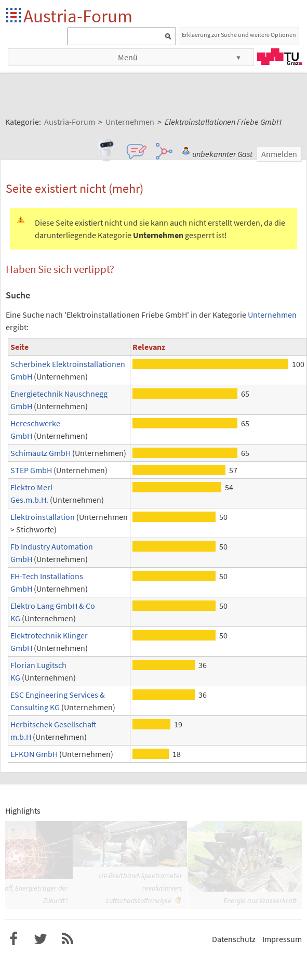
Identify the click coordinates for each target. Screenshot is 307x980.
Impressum (282, 939)
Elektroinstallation (43, 517)
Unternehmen (272, 315)
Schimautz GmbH (41, 453)
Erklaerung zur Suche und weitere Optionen (239, 35)
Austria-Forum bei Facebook (14, 939)
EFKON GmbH (34, 754)
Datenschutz (234, 939)
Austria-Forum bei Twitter (41, 939)
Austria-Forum (78, 16)
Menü (128, 57)
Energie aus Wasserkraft (260, 900)
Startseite (14, 16)
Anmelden (279, 154)
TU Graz (279, 57)
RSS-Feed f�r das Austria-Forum (68, 939)
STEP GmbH (31, 470)
